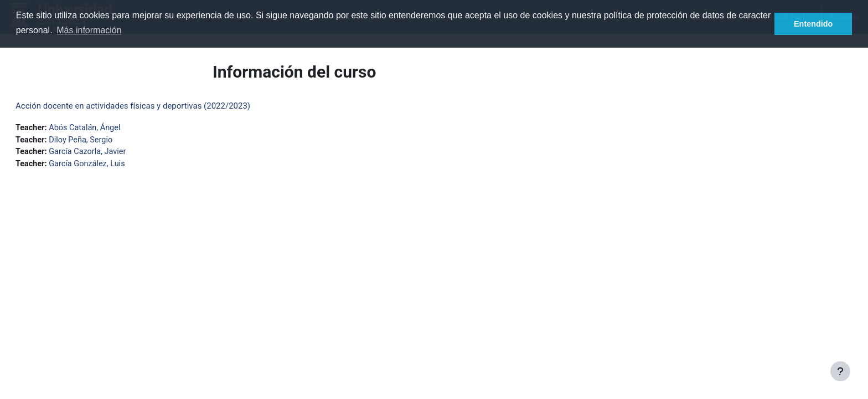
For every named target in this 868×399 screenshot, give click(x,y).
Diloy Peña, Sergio (110, 141)
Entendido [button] (813, 24)
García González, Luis (117, 166)
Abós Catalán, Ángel (114, 128)
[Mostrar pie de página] (840, 371)
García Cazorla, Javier (117, 153)
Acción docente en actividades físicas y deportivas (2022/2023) (159, 106)
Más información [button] (89, 30)
